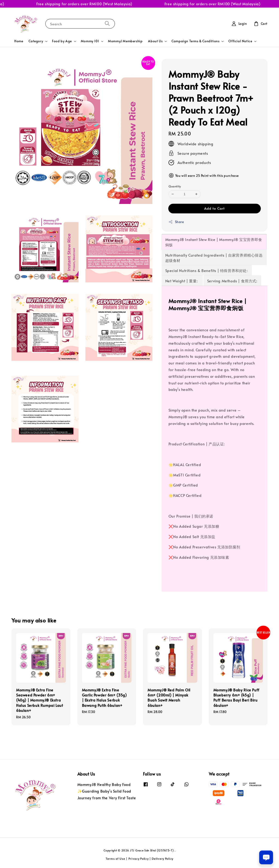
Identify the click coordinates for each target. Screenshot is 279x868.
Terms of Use (115, 859)
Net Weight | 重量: (182, 281)
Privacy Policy (139, 859)
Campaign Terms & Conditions (195, 41)
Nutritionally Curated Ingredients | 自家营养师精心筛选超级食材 (214, 258)
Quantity (175, 186)
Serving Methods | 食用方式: (232, 281)
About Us (155, 41)
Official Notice (240, 41)
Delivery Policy (163, 859)
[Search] (107, 24)
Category (36, 41)
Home (19, 41)
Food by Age (62, 41)
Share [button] (176, 222)
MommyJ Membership (125, 41)
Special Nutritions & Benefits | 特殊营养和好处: (206, 270)
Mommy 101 (90, 41)
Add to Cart (214, 208)
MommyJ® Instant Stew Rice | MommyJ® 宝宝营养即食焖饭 (214, 242)
